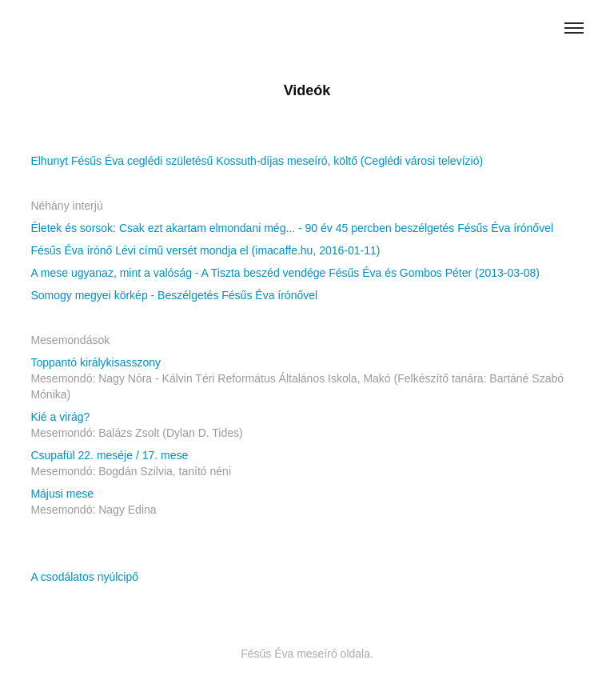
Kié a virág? (60, 417)
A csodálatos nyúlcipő (84, 577)
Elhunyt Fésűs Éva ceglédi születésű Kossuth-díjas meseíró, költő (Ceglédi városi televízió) (257, 161)
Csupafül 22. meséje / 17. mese (109, 455)
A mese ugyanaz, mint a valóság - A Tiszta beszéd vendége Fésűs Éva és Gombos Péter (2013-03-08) (285, 273)
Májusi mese (62, 494)
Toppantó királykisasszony (96, 362)
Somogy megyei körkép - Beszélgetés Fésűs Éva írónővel (174, 295)
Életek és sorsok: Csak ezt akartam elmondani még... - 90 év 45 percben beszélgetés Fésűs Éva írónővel (292, 228)
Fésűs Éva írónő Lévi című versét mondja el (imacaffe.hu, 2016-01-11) (205, 250)
